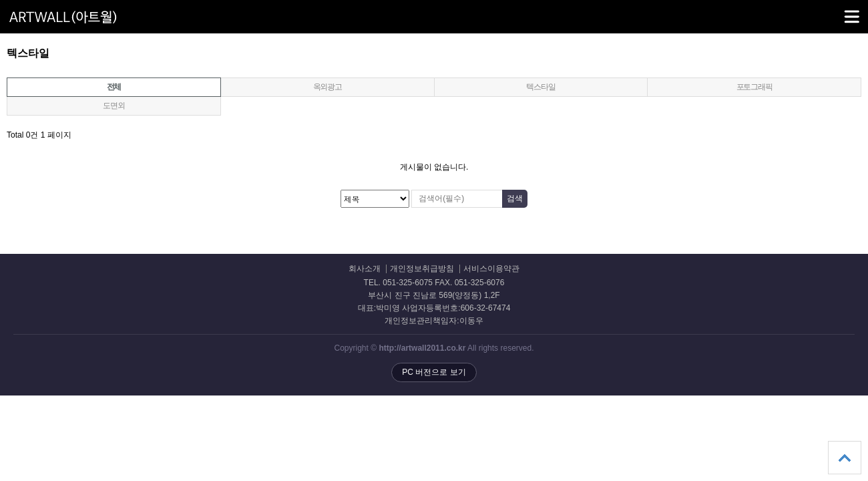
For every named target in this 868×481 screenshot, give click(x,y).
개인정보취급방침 (422, 269)
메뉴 (835, 11)
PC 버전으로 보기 (434, 372)
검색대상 (0, 47)
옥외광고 (328, 87)
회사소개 (365, 269)
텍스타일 (540, 87)
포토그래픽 (754, 87)
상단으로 (845, 458)
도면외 (114, 106)
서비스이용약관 (491, 269)
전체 (114, 87)
